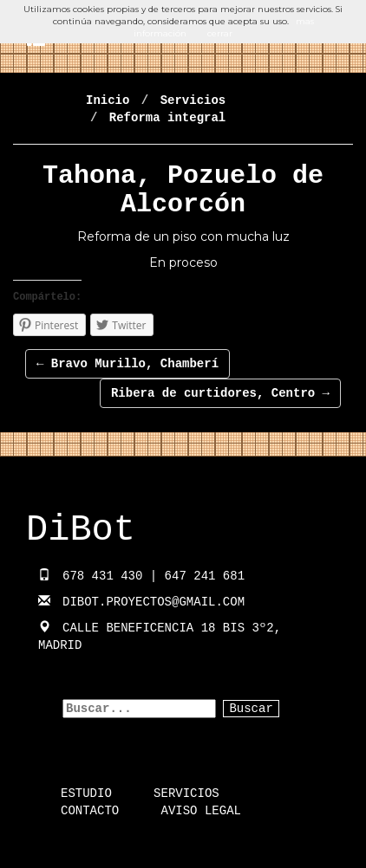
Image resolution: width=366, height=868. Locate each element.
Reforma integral (167, 118)
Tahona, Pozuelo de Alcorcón (183, 190)
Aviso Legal (201, 811)
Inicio (108, 100)
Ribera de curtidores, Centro (220, 393)
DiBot (81, 530)
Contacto (90, 811)
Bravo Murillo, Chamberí (127, 364)
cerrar (220, 33)
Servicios (193, 100)
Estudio (86, 794)
